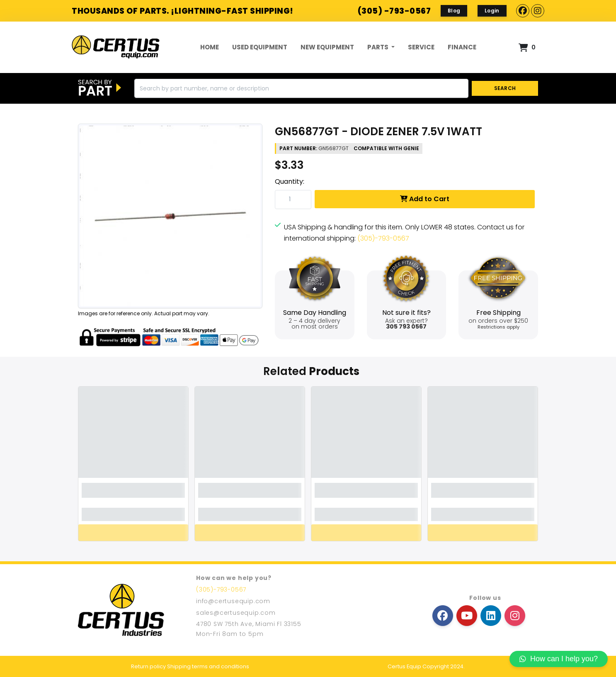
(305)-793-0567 (383, 238)
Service (421, 47)
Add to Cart (425, 199)
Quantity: (290, 181)
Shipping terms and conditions (208, 666)
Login (492, 11)
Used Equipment (260, 47)
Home (210, 47)
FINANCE (462, 47)
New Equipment (327, 47)
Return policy (148, 666)
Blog (454, 11)
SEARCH (505, 88)
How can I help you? (559, 659)
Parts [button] (378, 47)
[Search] (301, 88)
